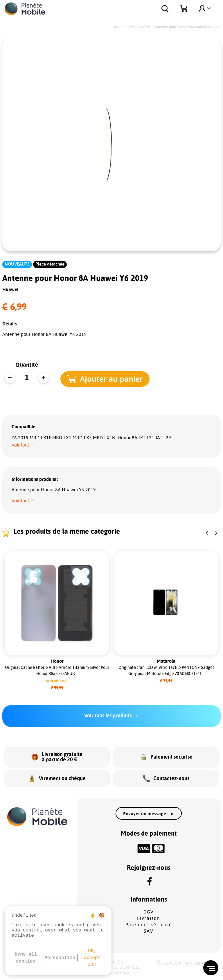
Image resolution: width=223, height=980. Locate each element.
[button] (107, 379)
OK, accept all (92, 958)
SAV (149, 931)
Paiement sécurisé (149, 925)
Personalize (60, 958)
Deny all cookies (26, 958)
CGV (149, 912)
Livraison (149, 918)
